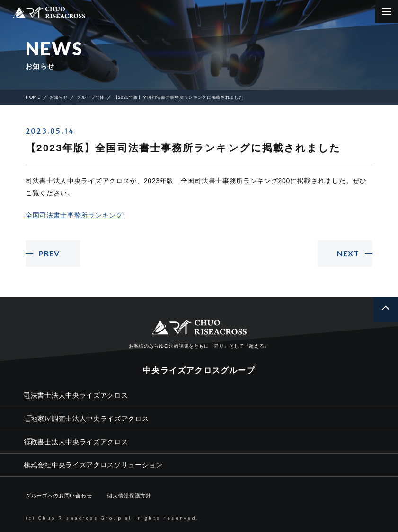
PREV (49, 253)
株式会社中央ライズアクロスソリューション (93, 465)
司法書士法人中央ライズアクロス (76, 395)
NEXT (348, 253)
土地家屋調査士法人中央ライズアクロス (86, 419)
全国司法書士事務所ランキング (74, 215)
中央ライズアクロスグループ (199, 371)
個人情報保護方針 (129, 496)
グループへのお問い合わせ (59, 496)
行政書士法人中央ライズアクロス (76, 442)
